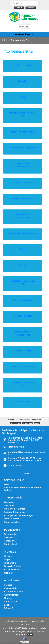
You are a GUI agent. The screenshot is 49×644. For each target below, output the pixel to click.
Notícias (8, 570)
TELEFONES (19, 8)
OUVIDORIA (31, 8)
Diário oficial (11, 541)
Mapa (7, 556)
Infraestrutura (11, 598)
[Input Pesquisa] (24, 3)
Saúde (7, 602)
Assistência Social (13, 588)
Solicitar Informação (15, 509)
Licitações (9, 499)
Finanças (9, 595)
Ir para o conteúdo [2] (24, 416)
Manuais (8, 534)
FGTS (7, 481)
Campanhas (10, 538)
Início (5, 40)
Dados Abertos (12, 515)
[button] (37, 3)
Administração (12, 592)
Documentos (11, 531)
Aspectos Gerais (12, 566)
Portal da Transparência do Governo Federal (22, 486)
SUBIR (37, 420)
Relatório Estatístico (15, 506)
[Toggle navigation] (24, 26)
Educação (9, 605)
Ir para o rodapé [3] (37, 416)
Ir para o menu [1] (11, 416)
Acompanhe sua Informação (19, 512)
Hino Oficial (10, 560)
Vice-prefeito (11, 585)
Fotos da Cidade (12, 563)
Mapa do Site (15, 462)
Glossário (9, 502)
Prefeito (8, 582)
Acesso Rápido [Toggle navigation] (25, 34)
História (8, 553)
